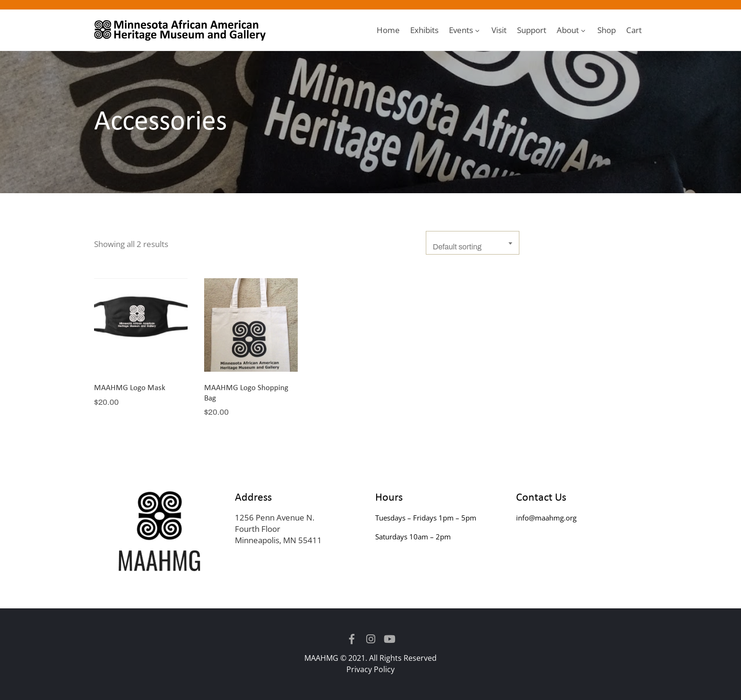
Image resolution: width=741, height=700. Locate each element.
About (572, 30)
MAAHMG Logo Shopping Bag (246, 392)
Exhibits (424, 30)
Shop (607, 30)
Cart (634, 30)
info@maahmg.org (546, 518)
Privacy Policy (370, 669)
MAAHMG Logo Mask (130, 387)
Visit (499, 30)
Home (388, 30)
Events (465, 30)
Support (532, 30)
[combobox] (473, 243)
